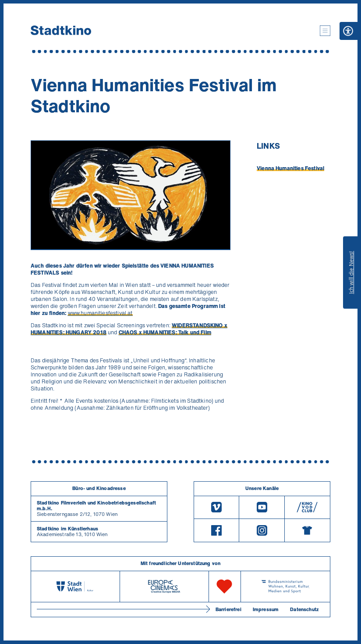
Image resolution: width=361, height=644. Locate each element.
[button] (325, 31)
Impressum (266, 609)
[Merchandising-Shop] (307, 530)
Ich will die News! (351, 272)
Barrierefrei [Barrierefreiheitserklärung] (228, 609)
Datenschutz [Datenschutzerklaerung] (304, 609)
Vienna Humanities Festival (290, 168)
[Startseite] (61, 31)
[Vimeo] (216, 507)
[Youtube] (262, 507)
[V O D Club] (307, 507)
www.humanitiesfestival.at (100, 313)
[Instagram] (262, 530)
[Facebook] (216, 530)
